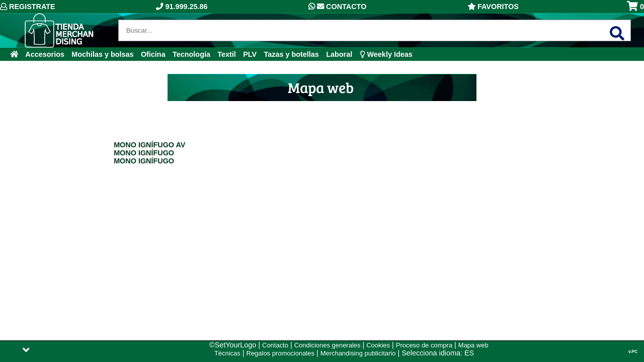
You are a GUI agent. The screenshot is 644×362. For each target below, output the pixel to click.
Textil (227, 54)
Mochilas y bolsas (102, 54)
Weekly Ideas (386, 54)
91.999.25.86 (182, 7)
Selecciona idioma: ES (438, 353)
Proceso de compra (424, 345)
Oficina (153, 54)
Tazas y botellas (292, 54)
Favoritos (493, 7)
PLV (250, 54)
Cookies (378, 345)
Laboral (339, 54)
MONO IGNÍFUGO (144, 153)
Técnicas (227, 353)
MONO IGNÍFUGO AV (149, 145)
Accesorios (45, 54)
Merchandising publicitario (358, 353)
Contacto (337, 7)
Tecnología (191, 54)
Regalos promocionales (280, 353)
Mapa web (473, 345)
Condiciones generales (328, 345)
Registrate (28, 7)
